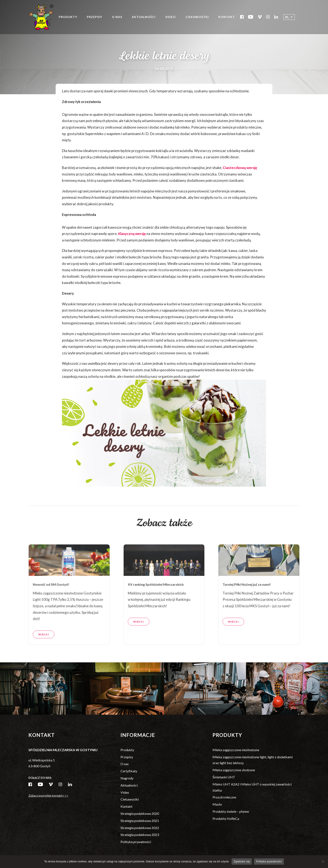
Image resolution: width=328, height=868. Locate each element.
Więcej (44, 651)
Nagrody (127, 778)
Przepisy (94, 17)
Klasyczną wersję (132, 234)
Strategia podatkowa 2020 (140, 813)
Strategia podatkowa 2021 (140, 821)
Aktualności (144, 17)
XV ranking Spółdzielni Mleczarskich (156, 602)
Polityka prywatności (136, 842)
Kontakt (227, 17)
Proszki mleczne (224, 797)
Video (170, 17)
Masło (217, 804)
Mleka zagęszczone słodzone (234, 770)
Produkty (68, 17)
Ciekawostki (197, 17)
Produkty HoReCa (226, 818)
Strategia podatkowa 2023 (140, 835)
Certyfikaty (129, 771)
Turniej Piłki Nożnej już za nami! (247, 602)
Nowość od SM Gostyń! (51, 602)
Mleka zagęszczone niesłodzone (236, 750)
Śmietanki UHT (224, 777)
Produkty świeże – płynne (231, 811)
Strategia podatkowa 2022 (140, 828)
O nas (117, 17)
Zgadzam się (242, 861)
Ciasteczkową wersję (240, 168)
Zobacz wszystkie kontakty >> (48, 795)
